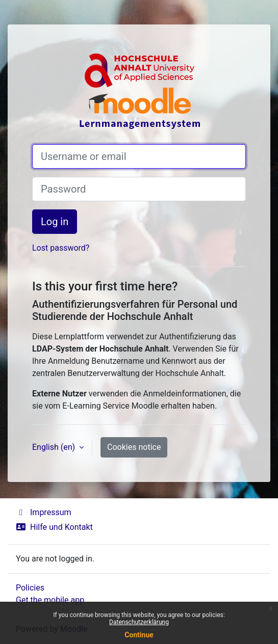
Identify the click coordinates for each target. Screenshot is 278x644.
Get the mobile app (50, 600)
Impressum (44, 512)
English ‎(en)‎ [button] (55, 447)
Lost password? (61, 248)
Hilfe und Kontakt (54, 527)
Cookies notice (134, 447)
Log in (55, 222)
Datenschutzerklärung (139, 622)
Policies (30, 588)
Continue (139, 635)
